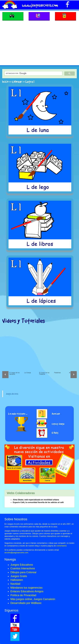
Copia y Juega (58, 424)
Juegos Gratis (19, 576)
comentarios (61, 546)
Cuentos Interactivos (23, 568)
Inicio (5, 82)
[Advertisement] (39, 43)
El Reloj (55, 433)
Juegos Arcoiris (12, 394)
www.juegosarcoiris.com (40, 5)
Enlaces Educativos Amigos (27, 591)
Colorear (17, 82)
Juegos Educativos (22, 565)
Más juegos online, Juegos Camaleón (33, 599)
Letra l (30, 82)
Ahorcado (56, 414)
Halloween (17, 580)
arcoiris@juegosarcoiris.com (16, 553)
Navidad (15, 584)
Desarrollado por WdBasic (26, 603)
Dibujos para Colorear (23, 572)
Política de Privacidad (23, 595)
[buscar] (33, 73)
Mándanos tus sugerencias (26, 588)
